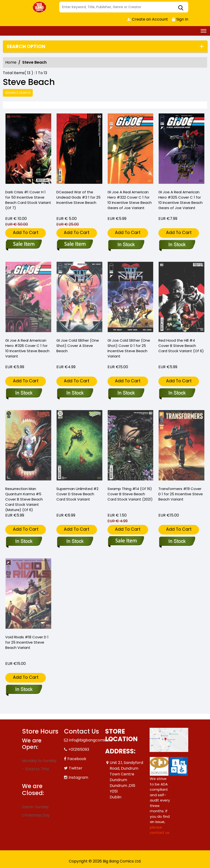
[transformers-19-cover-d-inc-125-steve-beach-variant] (177, 542)
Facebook (77, 759)
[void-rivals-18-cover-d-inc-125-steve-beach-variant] (24, 690)
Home (11, 62)
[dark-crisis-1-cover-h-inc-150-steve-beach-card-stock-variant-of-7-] (28, 149)
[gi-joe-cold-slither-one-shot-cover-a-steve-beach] (75, 393)
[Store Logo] (40, 7)
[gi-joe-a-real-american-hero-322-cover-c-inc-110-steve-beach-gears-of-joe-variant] (131, 149)
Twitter (76, 768)
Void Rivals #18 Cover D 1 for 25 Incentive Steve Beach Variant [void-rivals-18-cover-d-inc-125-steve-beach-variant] (27, 642)
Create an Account (148, 19)
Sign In (180, 19)
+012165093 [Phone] (79, 749)
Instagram (78, 777)
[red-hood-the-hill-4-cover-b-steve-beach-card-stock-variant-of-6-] (177, 393)
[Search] (124, 7)
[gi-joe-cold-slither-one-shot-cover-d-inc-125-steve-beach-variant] (126, 393)
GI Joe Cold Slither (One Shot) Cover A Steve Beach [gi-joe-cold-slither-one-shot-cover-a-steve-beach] (78, 346)
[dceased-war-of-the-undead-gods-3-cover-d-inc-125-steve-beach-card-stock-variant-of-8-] (80, 149)
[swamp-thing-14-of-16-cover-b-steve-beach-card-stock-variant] (126, 542)
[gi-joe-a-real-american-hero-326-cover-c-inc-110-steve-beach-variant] (24, 393)
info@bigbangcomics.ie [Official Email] (91, 740)
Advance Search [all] (18, 93)
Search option (26, 46)
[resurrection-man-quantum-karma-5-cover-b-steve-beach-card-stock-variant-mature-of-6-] (24, 542)
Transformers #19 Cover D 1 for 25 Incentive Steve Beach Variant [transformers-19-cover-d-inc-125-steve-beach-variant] (181, 494)
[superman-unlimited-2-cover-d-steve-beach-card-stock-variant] (75, 542)
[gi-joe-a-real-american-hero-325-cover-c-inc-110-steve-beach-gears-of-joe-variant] (182, 149)
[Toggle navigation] (204, 31)
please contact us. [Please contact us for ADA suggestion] (160, 830)
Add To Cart (26, 232)
